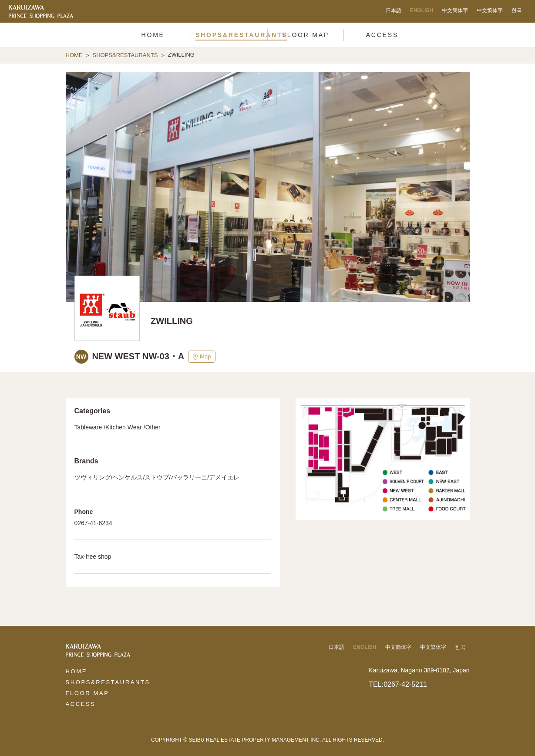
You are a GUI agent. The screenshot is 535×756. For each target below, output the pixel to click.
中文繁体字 (490, 10)
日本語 (394, 10)
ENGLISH (422, 10)
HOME (74, 55)
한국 (517, 10)
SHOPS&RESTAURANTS (125, 55)
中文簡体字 (455, 10)
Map (202, 357)
